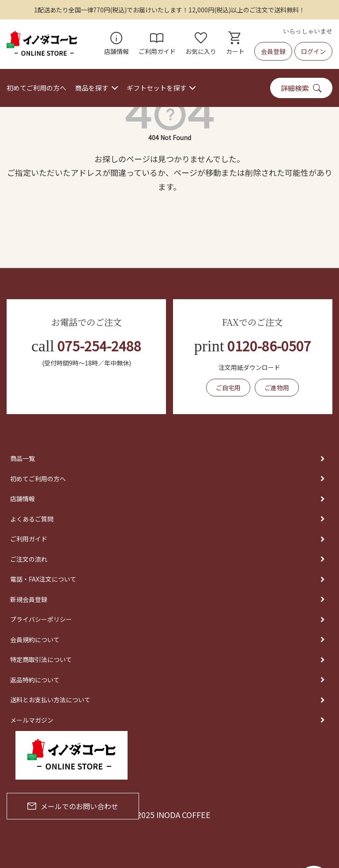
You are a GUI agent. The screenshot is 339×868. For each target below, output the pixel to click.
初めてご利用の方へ (36, 88)
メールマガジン (32, 720)
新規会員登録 (29, 599)
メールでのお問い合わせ (73, 806)
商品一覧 (23, 458)
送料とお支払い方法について (50, 700)
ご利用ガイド (157, 44)
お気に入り (201, 44)
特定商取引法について (41, 659)
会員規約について (35, 640)
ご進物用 (277, 388)
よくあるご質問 (32, 519)
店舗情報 (117, 44)
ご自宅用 (228, 388)
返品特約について (35, 680)
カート (235, 44)
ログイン (313, 51)
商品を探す (92, 88)
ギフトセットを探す (156, 88)
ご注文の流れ (29, 559)
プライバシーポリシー (41, 619)
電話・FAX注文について (43, 579)
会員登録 (273, 51)
